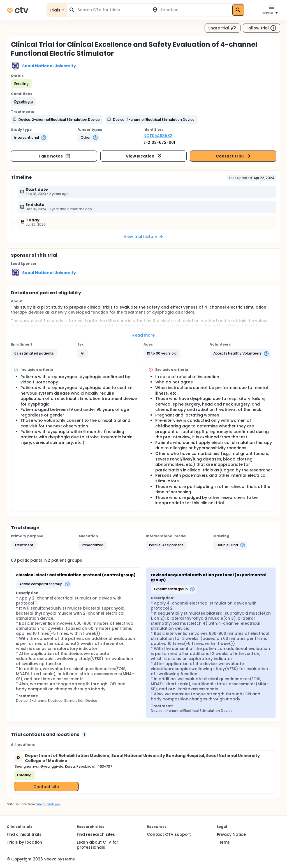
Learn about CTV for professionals (98, 845)
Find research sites (96, 834)
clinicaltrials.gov (48, 804)
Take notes (55, 156)
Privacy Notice (231, 834)
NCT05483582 (158, 136)
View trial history (143, 237)
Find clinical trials (24, 834)
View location (144, 156)
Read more (144, 335)
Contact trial (234, 156)
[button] (24, 102)
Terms (223, 842)
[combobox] (111, 10)
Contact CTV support (169, 834)
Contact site (46, 787)
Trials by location (24, 842)
